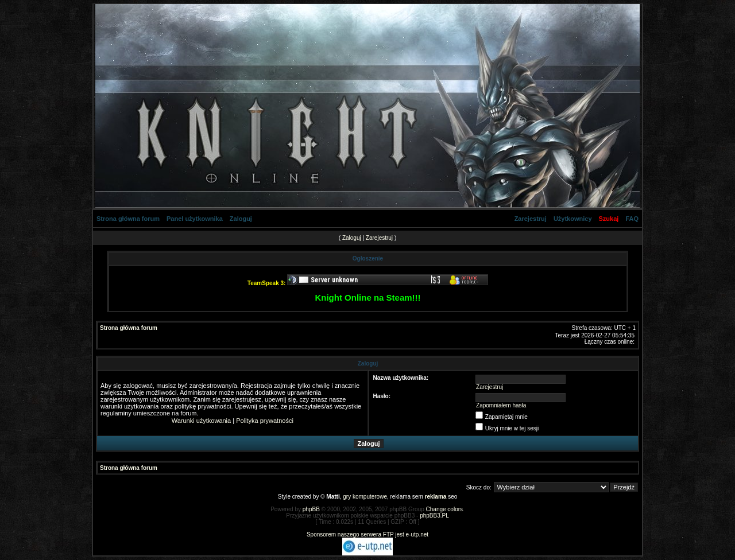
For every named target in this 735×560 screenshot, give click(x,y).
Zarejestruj (531, 219)
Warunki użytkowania (202, 421)
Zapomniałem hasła (501, 405)
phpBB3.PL (434, 516)
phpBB (311, 509)
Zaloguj (241, 219)
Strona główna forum (128, 219)
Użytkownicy (573, 219)
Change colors (444, 509)
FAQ (632, 219)
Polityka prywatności (265, 421)
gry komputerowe (365, 497)
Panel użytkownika (195, 219)
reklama (436, 497)
